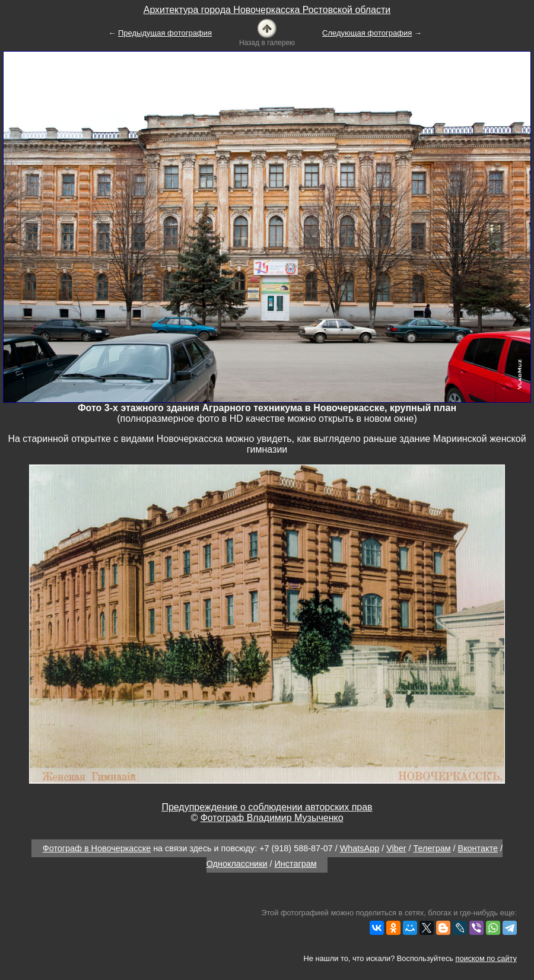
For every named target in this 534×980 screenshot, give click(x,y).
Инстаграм (296, 864)
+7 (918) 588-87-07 (296, 848)
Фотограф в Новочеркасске (97, 848)
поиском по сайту (486, 958)
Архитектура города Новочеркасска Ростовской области (267, 10)
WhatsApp (360, 848)
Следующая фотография (367, 33)
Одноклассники (237, 864)
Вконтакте (478, 848)
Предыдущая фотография (165, 33)
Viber (396, 848)
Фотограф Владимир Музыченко (272, 818)
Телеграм (432, 848)
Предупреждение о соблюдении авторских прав (267, 807)
